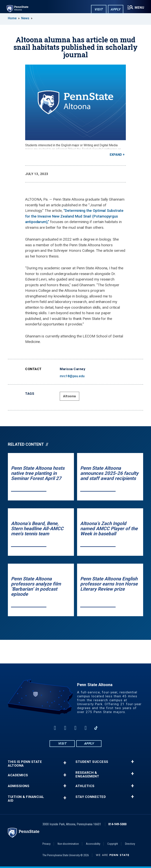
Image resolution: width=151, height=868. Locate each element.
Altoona (70, 396)
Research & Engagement (87, 774)
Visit (98, 10)
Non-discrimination (68, 844)
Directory (130, 844)
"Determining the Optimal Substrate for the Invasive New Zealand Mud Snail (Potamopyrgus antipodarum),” (74, 216)
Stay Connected (91, 797)
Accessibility (93, 844)
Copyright (113, 844)
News (25, 18)
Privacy (46, 844)
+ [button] (65, 763)
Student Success (92, 762)
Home (12, 18)
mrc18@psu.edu (72, 376)
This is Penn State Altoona (25, 764)
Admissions (19, 786)
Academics (18, 775)
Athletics (85, 786)
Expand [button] (116, 155)
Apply (115, 10)
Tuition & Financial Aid (26, 799)
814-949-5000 (117, 824)
